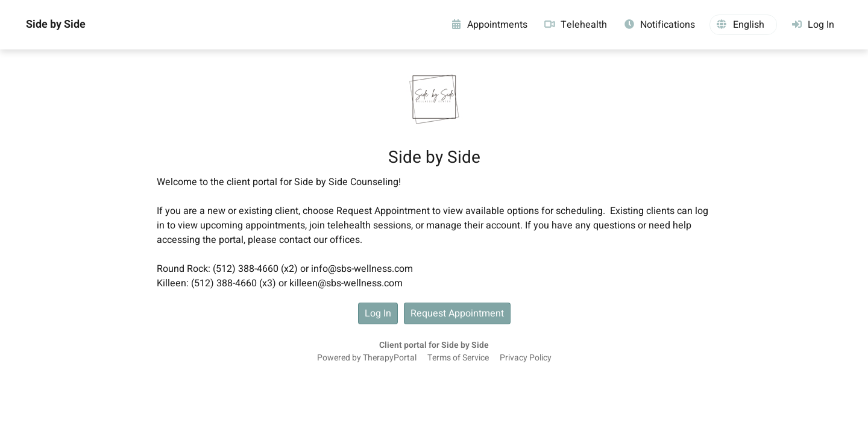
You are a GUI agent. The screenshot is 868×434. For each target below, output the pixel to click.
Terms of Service (458, 358)
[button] (743, 25)
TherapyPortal (390, 358)
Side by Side (56, 25)
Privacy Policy (526, 358)
